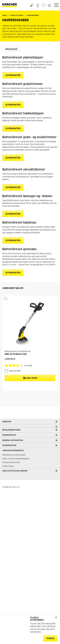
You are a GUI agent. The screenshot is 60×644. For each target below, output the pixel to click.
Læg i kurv (30, 378)
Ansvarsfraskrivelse (11, 458)
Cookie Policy (8, 462)
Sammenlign (15, 371)
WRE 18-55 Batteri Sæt (16, 354)
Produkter (11, 49)
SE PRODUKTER (13, 75)
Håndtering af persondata (14, 450)
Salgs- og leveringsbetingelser (16, 454)
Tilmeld (50, 638)
